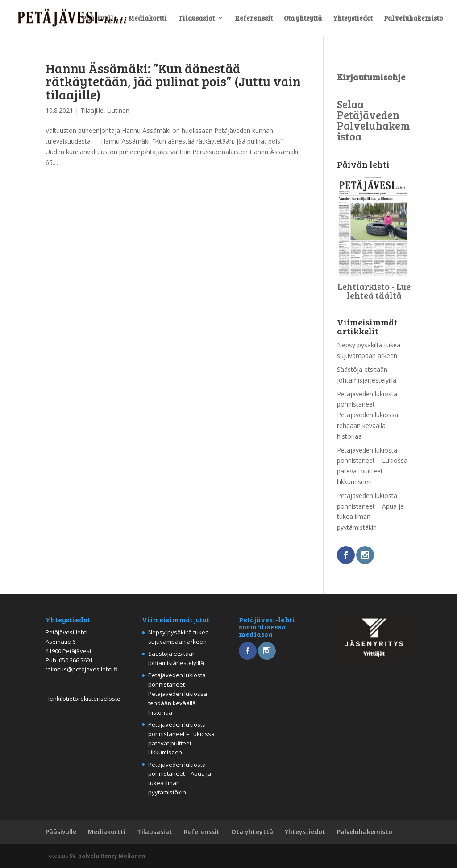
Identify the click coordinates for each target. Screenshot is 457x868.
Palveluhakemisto (413, 19)
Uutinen (118, 110)
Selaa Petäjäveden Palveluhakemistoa (374, 120)
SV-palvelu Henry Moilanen (107, 856)
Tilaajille (92, 110)
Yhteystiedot (353, 19)
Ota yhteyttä (303, 19)
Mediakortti (147, 19)
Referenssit (254, 19)
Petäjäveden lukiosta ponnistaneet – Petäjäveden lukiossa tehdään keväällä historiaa (368, 415)
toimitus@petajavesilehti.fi (81, 669)
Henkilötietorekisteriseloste (83, 699)
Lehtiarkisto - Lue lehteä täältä (374, 291)
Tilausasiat (196, 19)
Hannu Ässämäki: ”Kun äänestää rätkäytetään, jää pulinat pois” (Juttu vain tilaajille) (173, 81)
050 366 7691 (76, 660)
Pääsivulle (100, 19)
